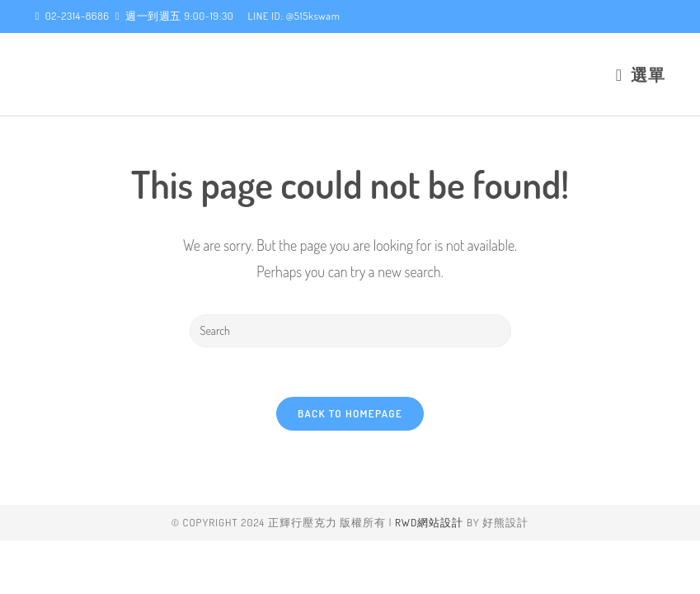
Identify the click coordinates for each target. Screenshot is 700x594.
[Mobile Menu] (641, 74)
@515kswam (313, 16)
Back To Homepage (350, 413)
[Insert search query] (350, 331)
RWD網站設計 (429, 576)
